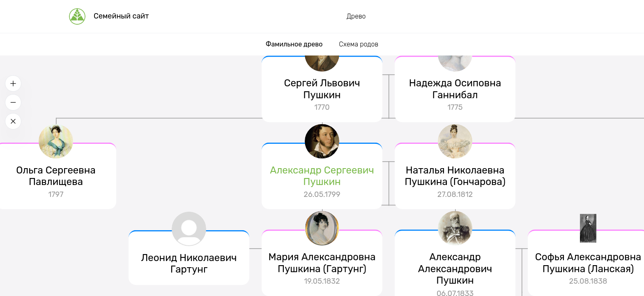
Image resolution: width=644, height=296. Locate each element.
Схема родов (359, 44)
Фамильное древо (294, 44)
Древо (356, 16)
